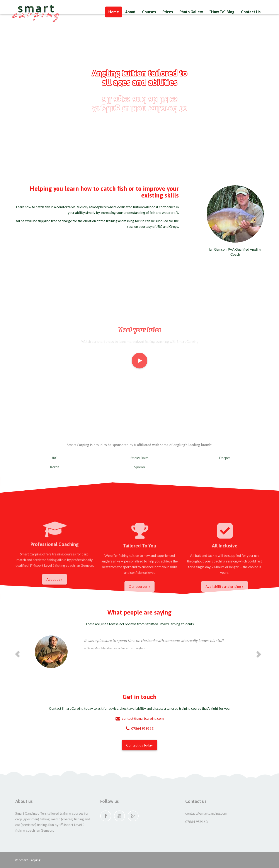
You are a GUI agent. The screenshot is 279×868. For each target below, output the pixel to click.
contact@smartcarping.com (140, 718)
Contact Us (251, 12)
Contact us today (139, 745)
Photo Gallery (191, 12)
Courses (149, 12)
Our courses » (139, 612)
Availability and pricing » (225, 612)
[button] (17, 654)
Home (114, 12)
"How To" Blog (222, 12)
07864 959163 (140, 728)
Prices (168, 12)
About (130, 12)
